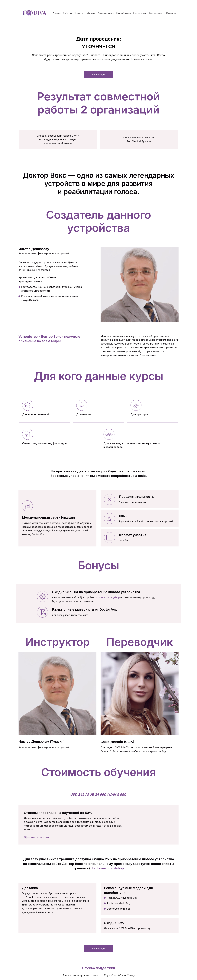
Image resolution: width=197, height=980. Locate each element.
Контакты (171, 13)
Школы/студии (123, 13)
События (67, 13)
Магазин (91, 13)
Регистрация (99, 75)
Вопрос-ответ (156, 13)
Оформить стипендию (37, 838)
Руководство (140, 13)
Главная (57, 13)
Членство (79, 13)
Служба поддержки (99, 970)
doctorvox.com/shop (108, 598)
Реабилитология (106, 13)
